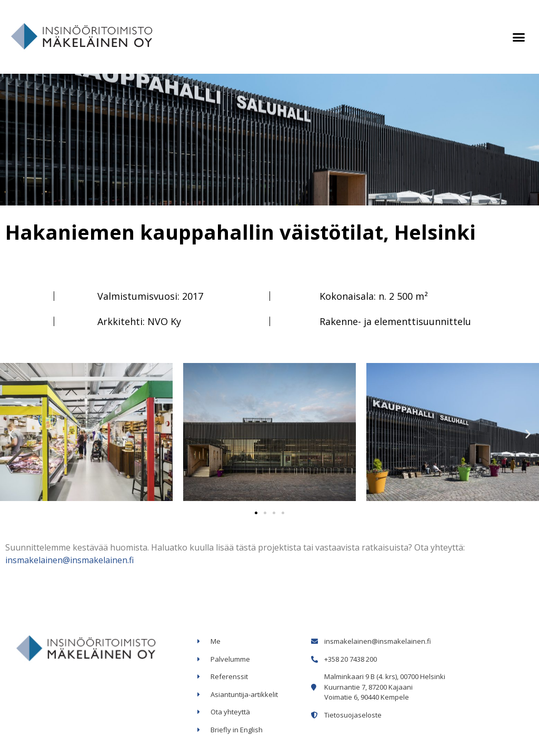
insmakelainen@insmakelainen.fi (69, 560)
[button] (518, 37)
